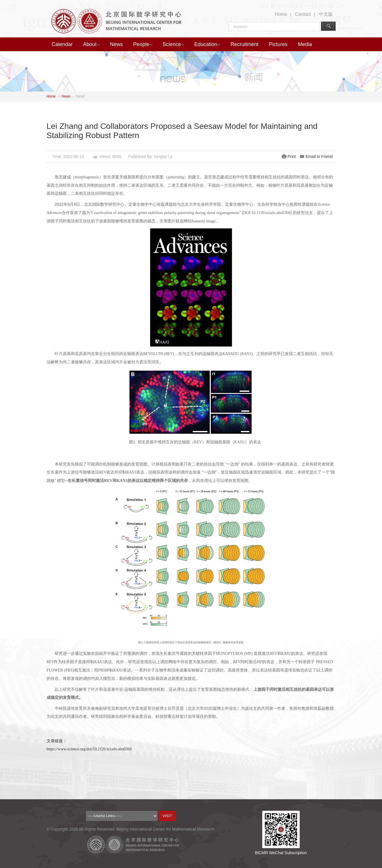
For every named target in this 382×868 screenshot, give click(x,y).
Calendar (62, 44)
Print (292, 157)
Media (305, 44)
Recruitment (245, 44)
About (91, 44)
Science (173, 44)
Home (281, 14)
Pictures (278, 44)
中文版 (326, 14)
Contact (303, 14)
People (143, 44)
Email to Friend (319, 157)
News (116, 44)
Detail (80, 96)
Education (207, 44)
